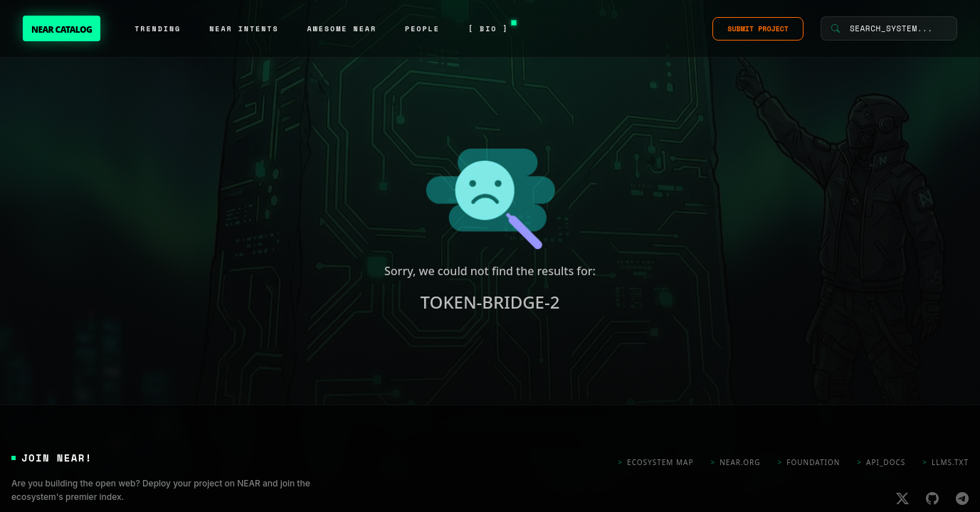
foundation (809, 463)
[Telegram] (962, 498)
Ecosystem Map (655, 463)
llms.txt (945, 463)
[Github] (932, 498)
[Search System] (889, 28)
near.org (736, 463)
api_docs (881, 463)
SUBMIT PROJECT (758, 29)
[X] (902, 498)
